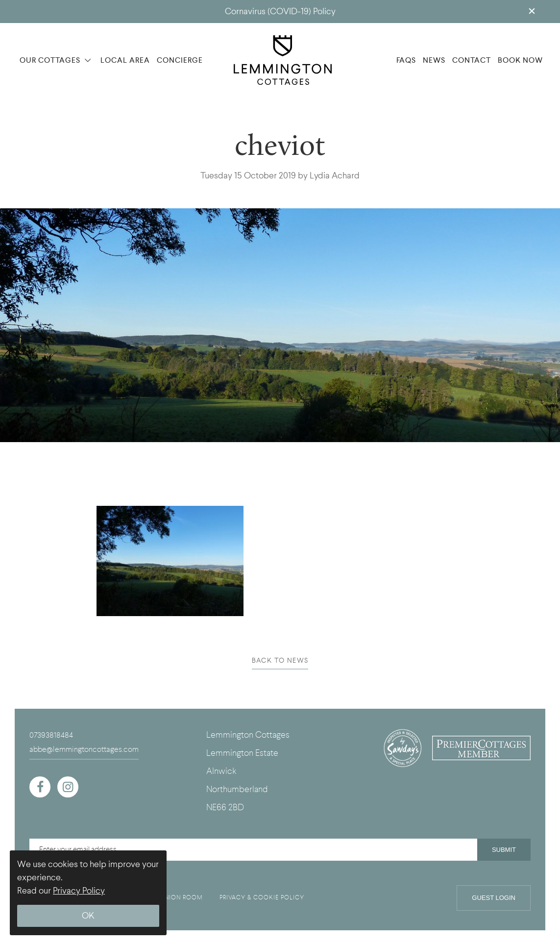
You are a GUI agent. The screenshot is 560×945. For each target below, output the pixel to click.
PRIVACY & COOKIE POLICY (262, 897)
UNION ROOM (182, 897)
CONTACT (472, 60)
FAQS (406, 60)
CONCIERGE (180, 60)
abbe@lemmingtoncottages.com (84, 749)
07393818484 (51, 735)
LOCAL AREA (125, 60)
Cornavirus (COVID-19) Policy (280, 12)
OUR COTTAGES (55, 60)
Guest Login (494, 898)
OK (88, 916)
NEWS (434, 60)
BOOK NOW (520, 60)
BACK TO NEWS (280, 660)
